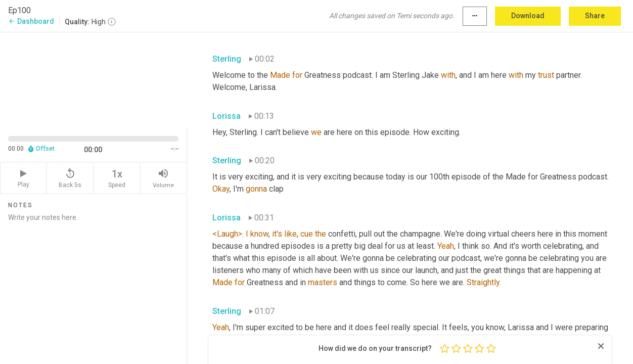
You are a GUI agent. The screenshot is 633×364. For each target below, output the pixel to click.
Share (595, 16)
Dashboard (31, 21)
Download (528, 16)
